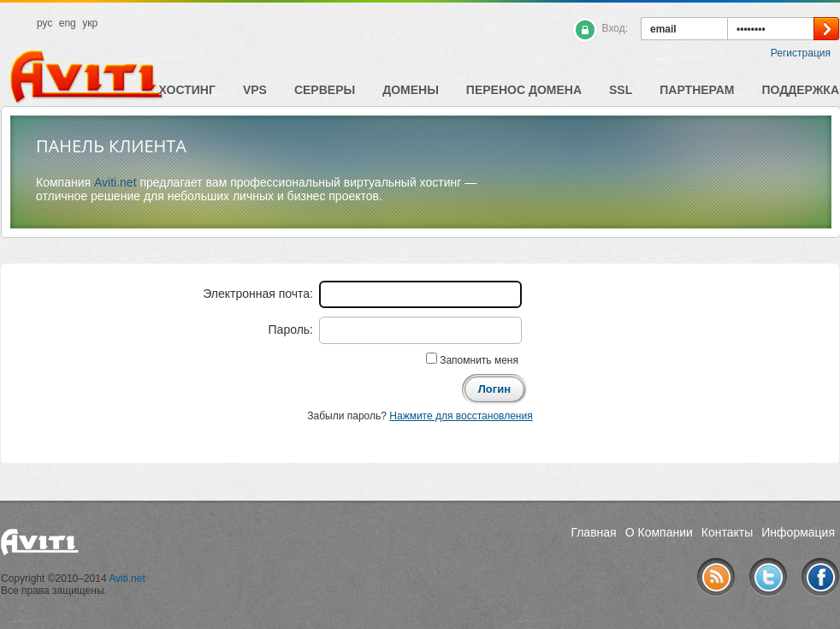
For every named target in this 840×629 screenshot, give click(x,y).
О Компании (659, 532)
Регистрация (801, 53)
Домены (411, 90)
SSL (621, 90)
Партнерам (697, 90)
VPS (255, 90)
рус (44, 23)
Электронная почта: (258, 294)
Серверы (325, 90)
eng (68, 23)
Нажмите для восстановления (461, 416)
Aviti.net (115, 182)
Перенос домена (524, 90)
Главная (593, 532)
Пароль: (291, 329)
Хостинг (187, 90)
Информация (798, 532)
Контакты (727, 532)
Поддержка (800, 90)
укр (90, 23)
